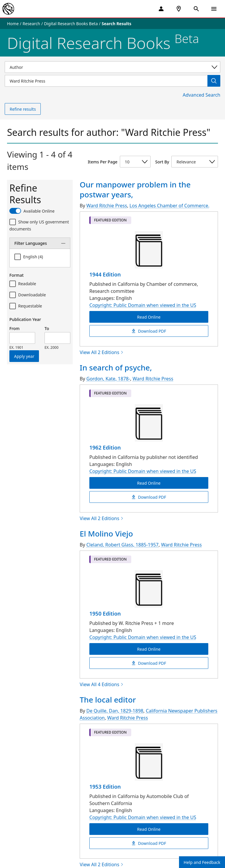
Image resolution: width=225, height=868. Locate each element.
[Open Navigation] (214, 9)
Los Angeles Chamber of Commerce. (169, 206)
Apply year (24, 356)
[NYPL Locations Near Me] (179, 9)
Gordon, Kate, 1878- (108, 379)
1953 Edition (105, 787)
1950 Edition (105, 614)
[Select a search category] (112, 67)
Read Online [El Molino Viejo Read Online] (149, 649)
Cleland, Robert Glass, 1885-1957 (122, 545)
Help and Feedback (202, 862)
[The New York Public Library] (8, 9)
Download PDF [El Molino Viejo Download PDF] (149, 663)
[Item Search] (106, 81)
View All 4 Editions (102, 684)
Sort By (162, 162)
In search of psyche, (116, 368)
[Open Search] (196, 9)
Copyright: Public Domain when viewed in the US (143, 305)
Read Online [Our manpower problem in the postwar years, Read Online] (149, 317)
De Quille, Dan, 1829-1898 (115, 711)
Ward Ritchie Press (107, 206)
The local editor (108, 700)
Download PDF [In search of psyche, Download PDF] (149, 497)
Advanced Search (202, 95)
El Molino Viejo (106, 534)
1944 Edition (105, 274)
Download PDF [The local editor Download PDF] (149, 843)
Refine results (23, 109)
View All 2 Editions (102, 352)
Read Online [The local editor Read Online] (149, 829)
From (15, 328)
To (47, 328)
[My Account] (161, 9)
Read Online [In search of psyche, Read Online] (149, 483)
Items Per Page (102, 162)
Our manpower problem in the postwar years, (135, 189)
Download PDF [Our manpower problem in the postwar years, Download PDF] (149, 331)
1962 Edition (105, 447)
